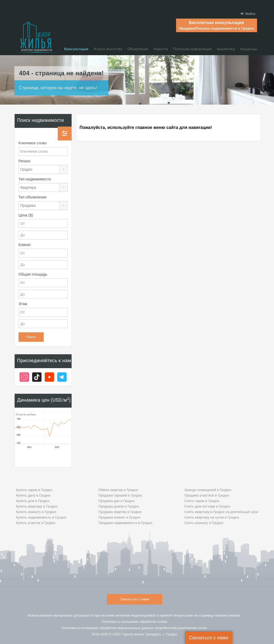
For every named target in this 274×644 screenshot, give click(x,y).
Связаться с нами (209, 638)
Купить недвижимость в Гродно (41, 517)
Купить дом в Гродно (33, 501)
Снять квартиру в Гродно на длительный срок (221, 512)
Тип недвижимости (35, 179)
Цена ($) (26, 215)
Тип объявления (33, 197)
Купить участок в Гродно (36, 523)
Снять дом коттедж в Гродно (207, 506)
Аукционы (249, 49)
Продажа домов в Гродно (119, 506)
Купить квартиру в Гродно (37, 506)
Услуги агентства (108, 49)
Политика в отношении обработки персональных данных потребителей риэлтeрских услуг (135, 628)
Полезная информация (192, 49)
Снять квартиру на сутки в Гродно (212, 517)
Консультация (76, 49)
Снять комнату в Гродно (204, 523)
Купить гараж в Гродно (34, 490)
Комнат (25, 245)
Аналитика (226, 49)
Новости (161, 49)
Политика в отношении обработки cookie (135, 622)
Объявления (138, 49)
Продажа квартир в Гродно (120, 512)
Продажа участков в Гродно (207, 495)
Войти (248, 14)
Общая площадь (33, 274)
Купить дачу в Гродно (33, 495)
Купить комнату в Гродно (36, 512)
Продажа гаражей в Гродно (120, 495)
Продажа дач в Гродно (117, 501)
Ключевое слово (33, 143)
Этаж (23, 304)
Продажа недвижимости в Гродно (126, 523)
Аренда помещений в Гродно (208, 490)
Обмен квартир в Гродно (118, 490)
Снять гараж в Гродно (202, 501)
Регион (25, 161)
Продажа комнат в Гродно (119, 517)
